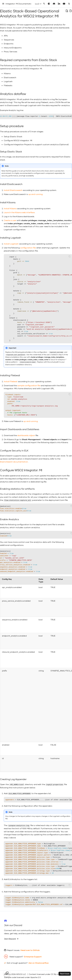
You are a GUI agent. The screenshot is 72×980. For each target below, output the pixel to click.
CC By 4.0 (55, 973)
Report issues (13, 949)
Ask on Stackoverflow (39, 962)
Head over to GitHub (30, 949)
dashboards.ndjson (26, 435)
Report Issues (65, 974)
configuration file (28, 248)
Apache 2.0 (36, 976)
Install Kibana (10, 208)
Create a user (10, 220)
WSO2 (19, 973)
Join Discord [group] (11, 938)
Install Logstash (11, 244)
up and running (35, 194)
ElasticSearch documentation (14, 461)
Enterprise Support (33, 956)
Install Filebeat (11, 381)
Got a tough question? (17, 962)
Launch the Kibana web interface (19, 212)
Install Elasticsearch (13, 190)
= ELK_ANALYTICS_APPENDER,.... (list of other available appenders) (39, 799)
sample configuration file (29, 385)
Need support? (16, 956)
